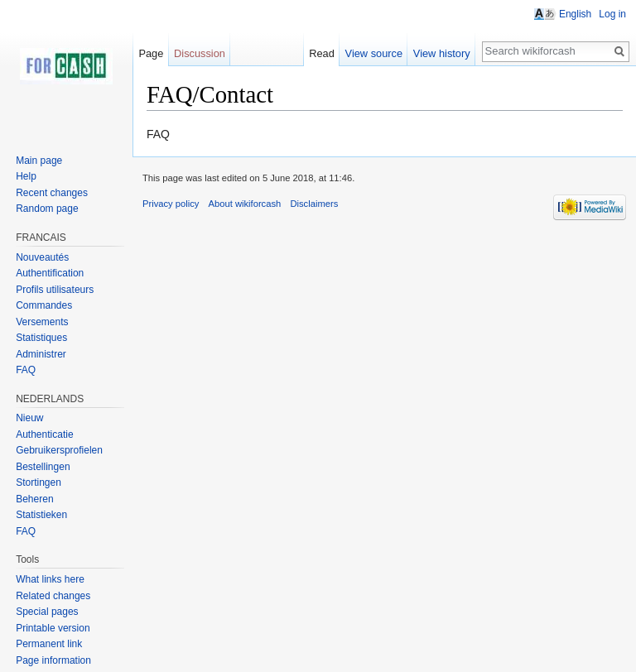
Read (322, 53)
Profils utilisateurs (55, 290)
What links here (50, 579)
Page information (53, 660)
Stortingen (40, 482)
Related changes (53, 596)
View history (442, 53)
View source (374, 53)
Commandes (44, 305)
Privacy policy (171, 204)
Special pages (47, 612)
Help (26, 176)
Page (151, 53)
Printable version (53, 628)
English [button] (575, 14)
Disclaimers (314, 204)
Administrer (41, 354)
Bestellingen (44, 467)
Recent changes (52, 193)
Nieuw (29, 418)
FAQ (26, 370)
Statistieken (41, 515)
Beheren (34, 499)
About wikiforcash (245, 204)
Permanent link (49, 644)
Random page (47, 209)
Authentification (50, 273)
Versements (42, 322)
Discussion (200, 53)
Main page (39, 161)
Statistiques (41, 338)
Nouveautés (42, 257)
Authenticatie (44, 434)
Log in (612, 14)
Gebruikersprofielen (59, 450)
